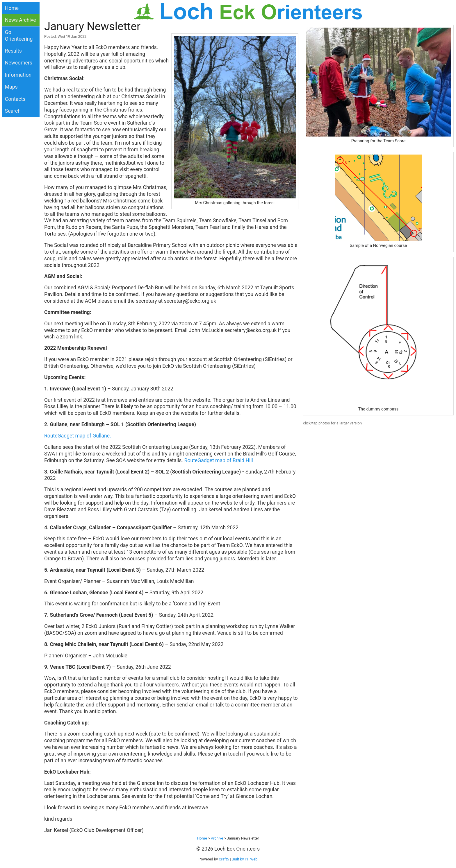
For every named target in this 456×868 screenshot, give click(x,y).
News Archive (21, 20)
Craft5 (224, 859)
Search (13, 111)
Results (13, 51)
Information (18, 75)
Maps (11, 87)
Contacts (15, 99)
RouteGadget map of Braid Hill (219, 460)
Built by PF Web (245, 859)
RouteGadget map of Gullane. (78, 436)
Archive (217, 838)
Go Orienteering (19, 36)
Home (12, 8)
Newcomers (19, 63)
